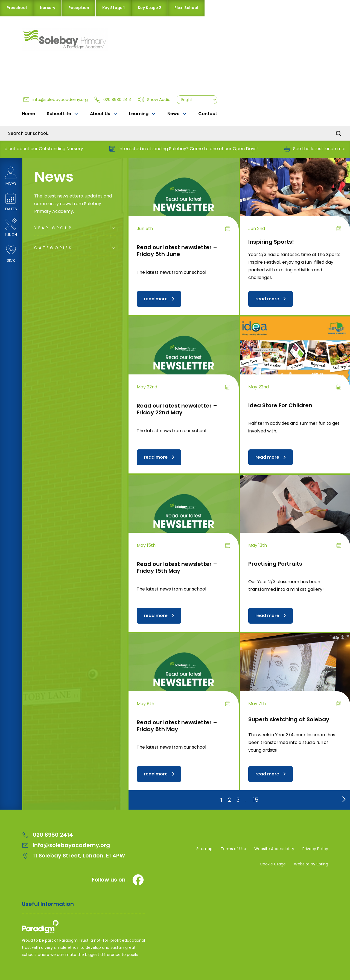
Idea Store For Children (280, 405)
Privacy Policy (315, 849)
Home (28, 114)
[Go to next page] (343, 798)
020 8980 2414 (113, 99)
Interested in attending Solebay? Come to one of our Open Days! (190, 149)
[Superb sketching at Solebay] (295, 674)
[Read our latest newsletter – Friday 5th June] (184, 200)
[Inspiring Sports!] (295, 200)
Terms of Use (233, 849)
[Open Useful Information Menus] (84, 907)
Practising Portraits (275, 564)
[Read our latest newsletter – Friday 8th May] (184, 674)
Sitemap (204, 849)
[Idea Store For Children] (295, 358)
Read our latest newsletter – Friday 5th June (177, 251)
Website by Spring (311, 864)
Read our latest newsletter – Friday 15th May (177, 567)
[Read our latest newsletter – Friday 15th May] (184, 516)
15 (256, 800)
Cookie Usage (273, 864)
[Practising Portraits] (295, 516)
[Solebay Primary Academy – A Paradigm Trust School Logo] (84, 928)
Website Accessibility (274, 849)
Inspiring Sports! (271, 242)
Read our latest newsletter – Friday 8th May (177, 726)
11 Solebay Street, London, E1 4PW (73, 856)
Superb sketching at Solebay (289, 719)
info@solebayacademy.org (55, 99)
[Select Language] (197, 100)
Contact (208, 114)
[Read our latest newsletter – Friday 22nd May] (184, 358)
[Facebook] (138, 880)
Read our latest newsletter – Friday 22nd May (177, 409)
